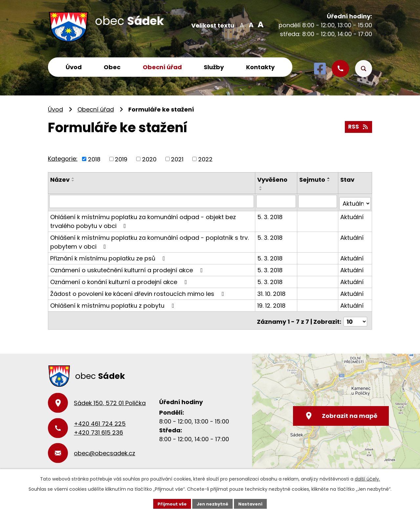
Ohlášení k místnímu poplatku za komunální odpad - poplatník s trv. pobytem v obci (149, 239)
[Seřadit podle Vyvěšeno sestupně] (262, 190)
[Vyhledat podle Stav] (355, 201)
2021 (177, 159)
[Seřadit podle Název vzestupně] (73, 178)
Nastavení (253, 503)
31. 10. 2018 (272, 291)
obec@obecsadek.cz (105, 448)
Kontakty (260, 67)
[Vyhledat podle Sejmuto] (318, 201)
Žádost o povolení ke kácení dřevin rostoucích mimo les (138, 291)
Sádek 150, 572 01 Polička (110, 398)
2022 (205, 159)
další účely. (367, 478)
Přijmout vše (169, 503)
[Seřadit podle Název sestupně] (73, 181)
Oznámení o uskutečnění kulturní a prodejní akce (128, 268)
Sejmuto (313, 180)
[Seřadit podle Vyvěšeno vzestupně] (262, 187)
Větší (259, 25)
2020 (149, 159)
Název (60, 180)
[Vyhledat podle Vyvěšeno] (277, 201)
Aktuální (352, 214)
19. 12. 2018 (272, 303)
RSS (358, 126)
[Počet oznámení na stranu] (355, 317)
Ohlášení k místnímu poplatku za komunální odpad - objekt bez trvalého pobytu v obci (143, 219)
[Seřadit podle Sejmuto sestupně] (329, 181)
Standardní (251, 25)
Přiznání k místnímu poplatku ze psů (109, 256)
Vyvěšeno (273, 180)
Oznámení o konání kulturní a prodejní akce (120, 279)
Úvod (74, 67)
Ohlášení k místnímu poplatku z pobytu (113, 303)
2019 (121, 159)
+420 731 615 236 (98, 428)
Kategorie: (63, 159)
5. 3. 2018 (271, 214)
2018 (94, 159)
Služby (214, 67)
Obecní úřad (162, 67)
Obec (112, 67)
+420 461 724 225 (100, 419)
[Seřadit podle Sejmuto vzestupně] (329, 178)
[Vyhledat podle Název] (152, 201)
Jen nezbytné (212, 503)
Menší (242, 25)
